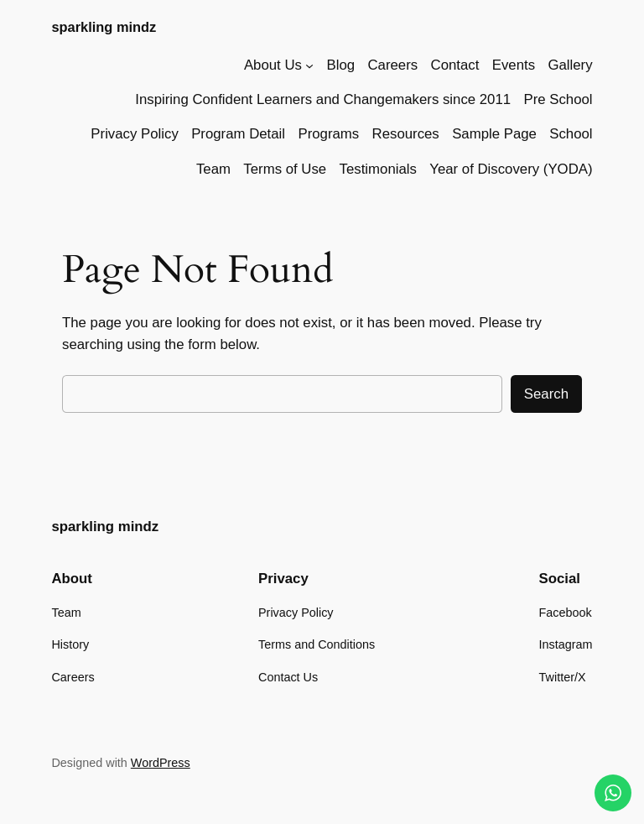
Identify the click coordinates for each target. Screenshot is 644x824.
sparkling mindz (104, 27)
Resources (406, 134)
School (571, 134)
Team (213, 169)
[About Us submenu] (309, 65)
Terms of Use (285, 169)
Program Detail (238, 134)
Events (514, 65)
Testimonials (378, 169)
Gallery (570, 65)
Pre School (558, 99)
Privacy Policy (134, 134)
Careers (392, 65)
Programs (328, 134)
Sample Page (494, 134)
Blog (341, 65)
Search (546, 394)
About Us (273, 65)
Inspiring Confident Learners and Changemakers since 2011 (323, 99)
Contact (455, 65)
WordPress (161, 763)
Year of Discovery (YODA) (511, 169)
